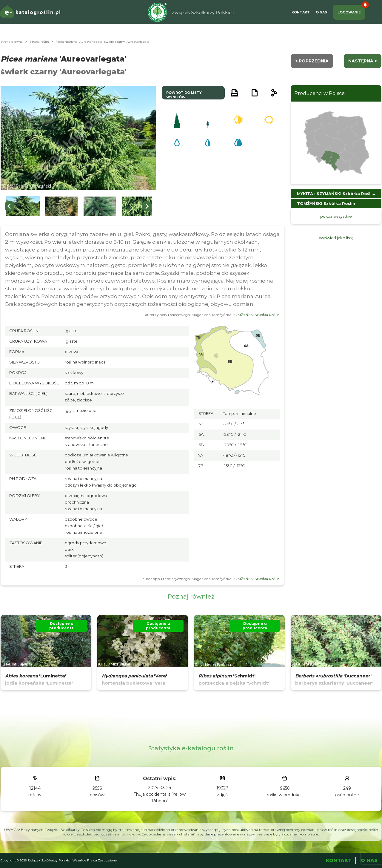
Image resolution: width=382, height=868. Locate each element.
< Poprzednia (312, 61)
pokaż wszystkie (336, 216)
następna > (363, 61)
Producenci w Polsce (319, 93)
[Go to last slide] (10, 206)
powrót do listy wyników (184, 95)
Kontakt (301, 12)
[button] (23, 206)
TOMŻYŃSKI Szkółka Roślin (256, 315)
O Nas (321, 12)
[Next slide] (147, 206)
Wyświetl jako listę (336, 238)
